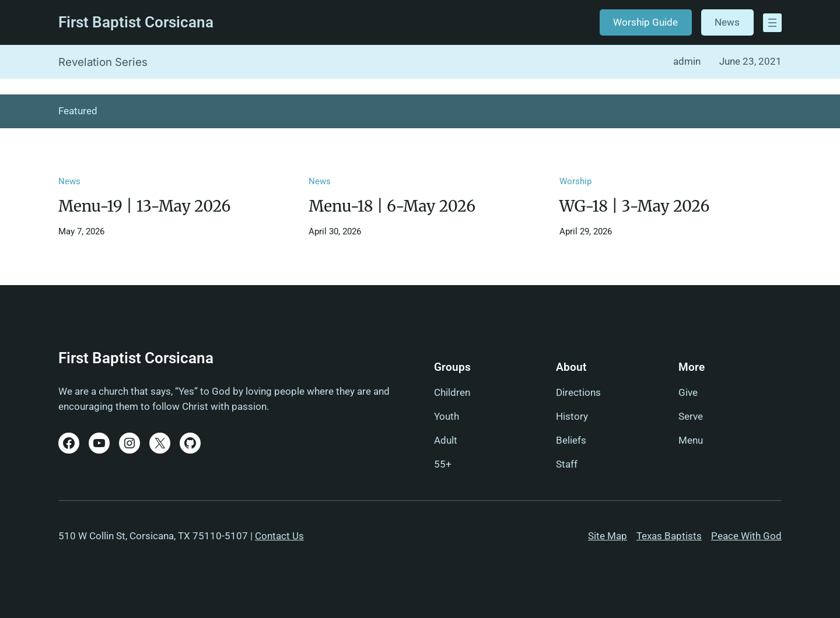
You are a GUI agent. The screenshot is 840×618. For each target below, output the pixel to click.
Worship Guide (645, 22)
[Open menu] (772, 23)
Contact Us (279, 536)
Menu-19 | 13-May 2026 (144, 206)
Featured (78, 111)
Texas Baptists (669, 536)
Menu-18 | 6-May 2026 (392, 206)
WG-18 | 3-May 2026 (635, 206)
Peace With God (746, 536)
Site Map (608, 536)
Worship (575, 181)
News (727, 22)
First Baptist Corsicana (136, 22)
